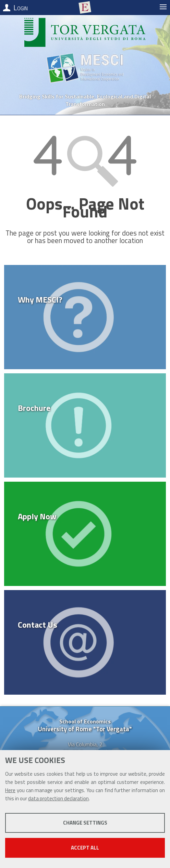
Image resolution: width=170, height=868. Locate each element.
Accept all (85, 848)
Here (10, 790)
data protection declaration (58, 798)
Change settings (85, 823)
